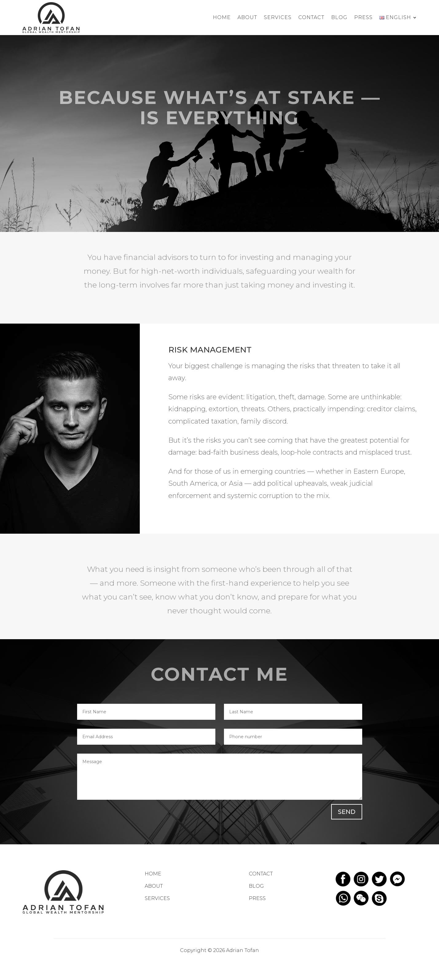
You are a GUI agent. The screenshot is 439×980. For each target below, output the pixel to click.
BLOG (256, 886)
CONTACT (261, 874)
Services (278, 17)
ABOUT (154, 886)
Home (222, 17)
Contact (311, 17)
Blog (339, 17)
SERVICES (157, 898)
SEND (347, 812)
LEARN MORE (219, 158)
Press (363, 17)
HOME (153, 874)
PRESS (257, 898)
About (247, 17)
